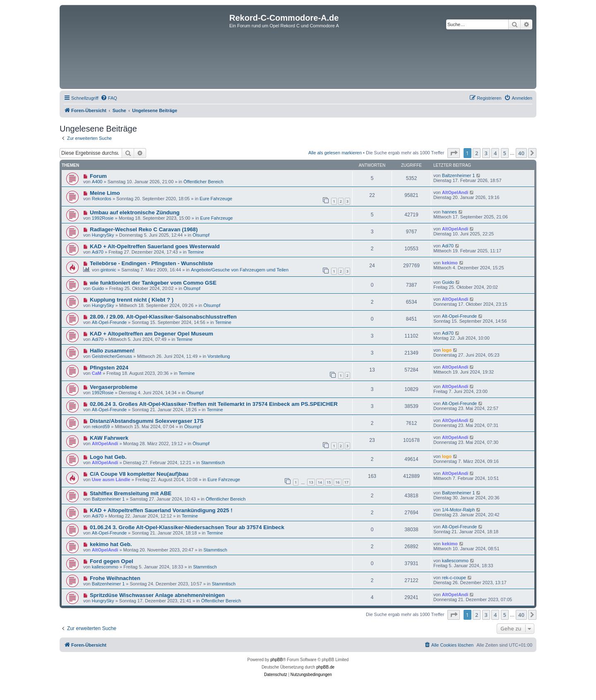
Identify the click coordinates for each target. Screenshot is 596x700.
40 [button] (521, 153)
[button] (454, 153)
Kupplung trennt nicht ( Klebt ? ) (132, 300)
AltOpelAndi (455, 192)
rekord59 (101, 427)
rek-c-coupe (454, 578)
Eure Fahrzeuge (216, 199)
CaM (97, 373)
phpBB (276, 660)
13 (311, 482)
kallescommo (105, 567)
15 (329, 482)
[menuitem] (109, 98)
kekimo (450, 263)
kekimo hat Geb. (111, 544)
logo (447, 350)
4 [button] (495, 153)
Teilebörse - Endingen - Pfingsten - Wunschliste (151, 263)
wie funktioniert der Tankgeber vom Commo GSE (153, 283)
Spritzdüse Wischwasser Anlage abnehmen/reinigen (157, 595)
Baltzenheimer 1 (459, 175)
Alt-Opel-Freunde (109, 322)
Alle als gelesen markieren (335, 153)
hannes (449, 212)
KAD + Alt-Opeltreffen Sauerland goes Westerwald (155, 246)
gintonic (108, 270)
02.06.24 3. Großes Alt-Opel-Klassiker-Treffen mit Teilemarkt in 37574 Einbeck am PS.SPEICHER (214, 404)
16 (337, 482)
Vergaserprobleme (114, 387)
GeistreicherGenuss (112, 356)
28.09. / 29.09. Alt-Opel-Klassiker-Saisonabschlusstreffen (163, 317)
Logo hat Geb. (108, 457)
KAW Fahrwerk (109, 438)
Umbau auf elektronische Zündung (135, 212)
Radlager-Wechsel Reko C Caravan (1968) (144, 229)
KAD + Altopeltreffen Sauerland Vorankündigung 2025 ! (161, 510)
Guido (98, 288)
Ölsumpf (201, 235)
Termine (196, 252)
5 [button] (505, 153)
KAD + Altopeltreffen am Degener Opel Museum (151, 334)
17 (346, 482)
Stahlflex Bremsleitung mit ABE (131, 493)
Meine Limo (105, 193)
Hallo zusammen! (112, 351)
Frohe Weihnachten (115, 578)
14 (320, 482)
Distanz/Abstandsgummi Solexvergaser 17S (147, 421)
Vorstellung (219, 356)
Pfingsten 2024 (109, 368)
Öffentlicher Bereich (203, 182)
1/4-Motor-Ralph (458, 510)
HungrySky (103, 235)
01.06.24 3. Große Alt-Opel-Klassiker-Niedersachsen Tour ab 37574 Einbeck (187, 527)
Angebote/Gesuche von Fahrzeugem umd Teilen (240, 270)
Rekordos (102, 199)
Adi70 (98, 252)
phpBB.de (325, 667)
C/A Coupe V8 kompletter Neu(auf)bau (139, 474)
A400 (97, 182)
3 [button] (486, 153)
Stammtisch (213, 463)
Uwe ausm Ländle (111, 479)
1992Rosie (103, 218)
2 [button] (477, 153)
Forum (98, 176)
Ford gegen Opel (112, 561)
